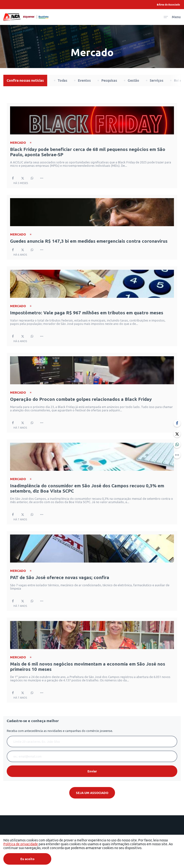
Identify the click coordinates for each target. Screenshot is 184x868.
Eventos (84, 80)
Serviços (157, 80)
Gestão (133, 80)
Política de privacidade (21, 844)
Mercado (18, 143)
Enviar (92, 771)
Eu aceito (27, 859)
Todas (63, 80)
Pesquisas (109, 80)
